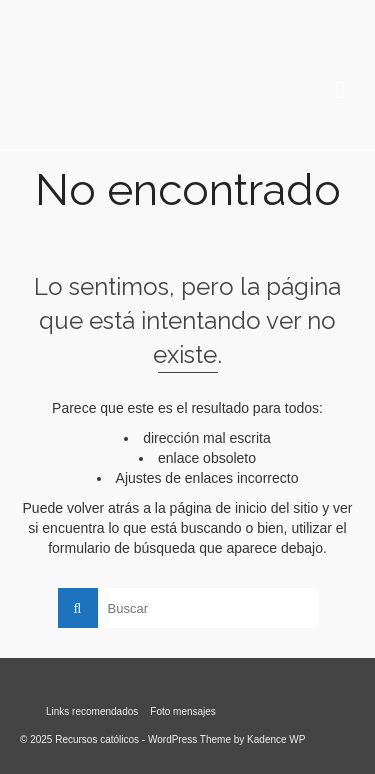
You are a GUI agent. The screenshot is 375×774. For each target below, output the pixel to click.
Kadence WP (276, 739)
